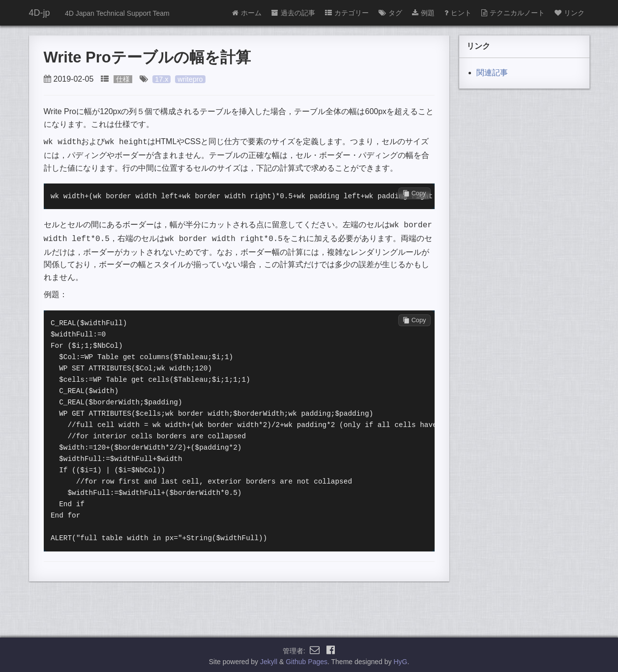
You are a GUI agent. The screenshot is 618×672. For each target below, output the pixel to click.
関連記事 (492, 73)
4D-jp (40, 13)
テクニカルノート (513, 13)
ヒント (458, 13)
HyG (400, 659)
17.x (162, 79)
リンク (570, 13)
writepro (190, 79)
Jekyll (269, 659)
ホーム (247, 13)
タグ (390, 13)
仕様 (123, 79)
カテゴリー (347, 13)
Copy (414, 192)
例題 (423, 13)
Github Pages (307, 659)
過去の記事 (293, 13)
